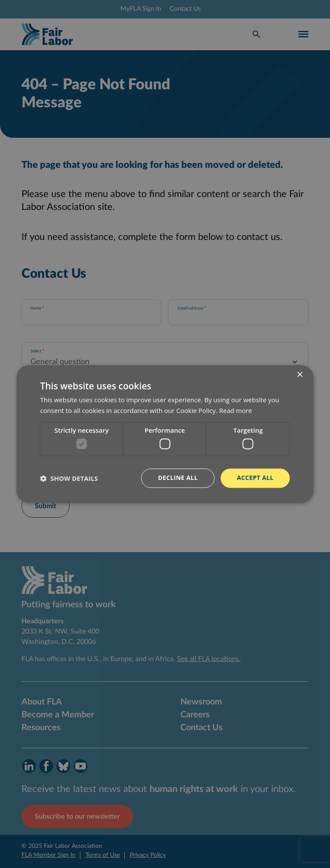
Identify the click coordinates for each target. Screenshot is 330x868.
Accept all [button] (255, 478)
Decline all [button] (178, 478)
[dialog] (165, 434)
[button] (69, 478)
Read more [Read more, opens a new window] (236, 411)
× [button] (300, 375)
